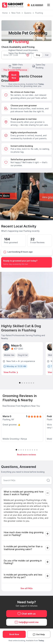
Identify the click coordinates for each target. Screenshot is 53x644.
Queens (28, 13)
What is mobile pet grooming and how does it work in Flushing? (24, 493)
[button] (20, 383)
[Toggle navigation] (48, 5)
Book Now (14, 76)
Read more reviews (27, 455)
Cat (47, 55)
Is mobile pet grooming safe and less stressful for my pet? (23, 576)
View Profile (11, 372)
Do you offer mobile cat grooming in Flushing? (23, 562)
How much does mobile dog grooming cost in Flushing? (24, 534)
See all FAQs (27, 588)
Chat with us (26, 614)
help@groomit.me (27, 622)
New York (16, 13)
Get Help (39, 634)
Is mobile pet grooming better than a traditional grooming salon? (23, 548)
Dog (38, 55)
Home (5, 13)
